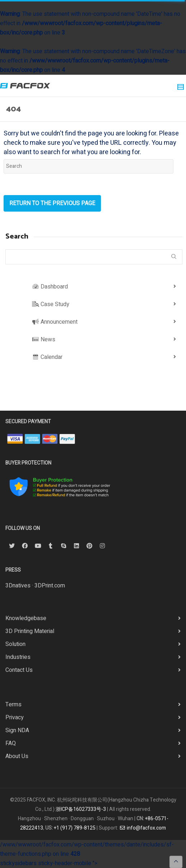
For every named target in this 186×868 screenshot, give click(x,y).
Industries (18, 657)
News (44, 340)
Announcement (55, 322)
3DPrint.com (50, 586)
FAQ (11, 743)
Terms (13, 705)
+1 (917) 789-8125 (75, 828)
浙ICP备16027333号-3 (81, 809)
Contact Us (19, 670)
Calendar (47, 357)
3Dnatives (18, 586)
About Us (17, 756)
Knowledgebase (26, 618)
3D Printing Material (30, 631)
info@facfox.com (143, 828)
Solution (15, 644)
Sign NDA (17, 730)
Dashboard (50, 287)
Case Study (51, 304)
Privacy (15, 717)
